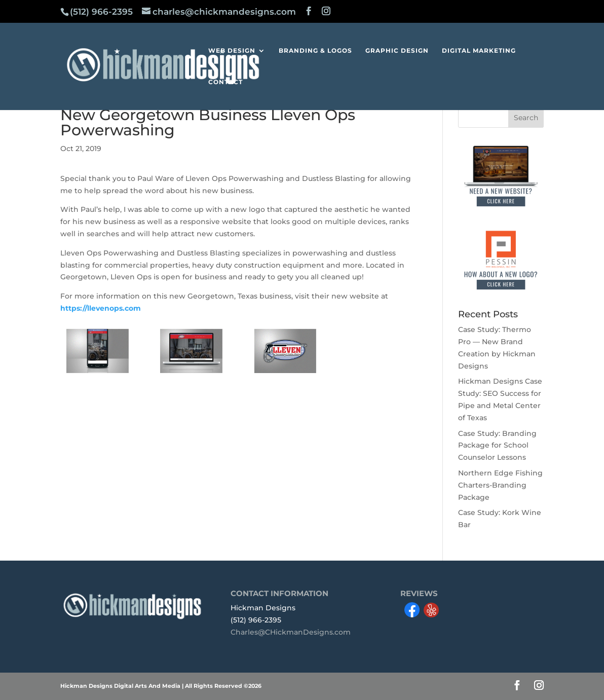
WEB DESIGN (232, 51)
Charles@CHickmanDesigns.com (291, 632)
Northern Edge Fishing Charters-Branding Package (500, 485)
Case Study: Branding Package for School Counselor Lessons (497, 446)
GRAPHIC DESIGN (397, 51)
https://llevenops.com (101, 308)
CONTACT (225, 82)
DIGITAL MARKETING (479, 51)
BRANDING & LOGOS (315, 51)
